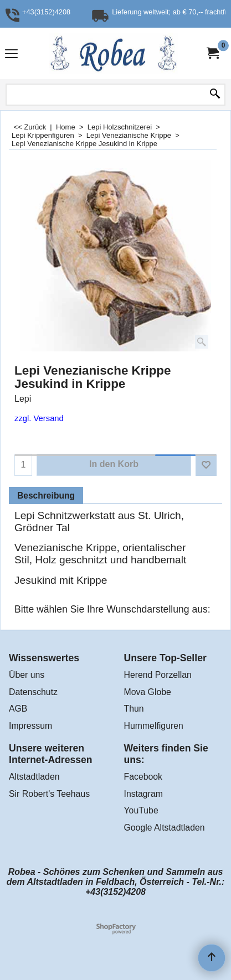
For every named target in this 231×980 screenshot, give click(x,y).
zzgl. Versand (39, 418)
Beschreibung (46, 496)
